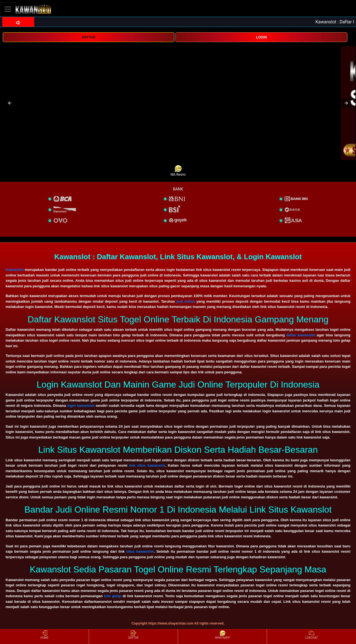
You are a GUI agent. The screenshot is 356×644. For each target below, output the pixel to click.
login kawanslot (81, 406)
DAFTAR (88, 37)
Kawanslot (15, 270)
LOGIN (261, 37)
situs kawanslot (140, 551)
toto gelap (113, 596)
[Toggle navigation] (8, 9)
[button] (10, 103)
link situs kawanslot (147, 465)
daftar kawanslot (301, 335)
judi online (186, 301)
